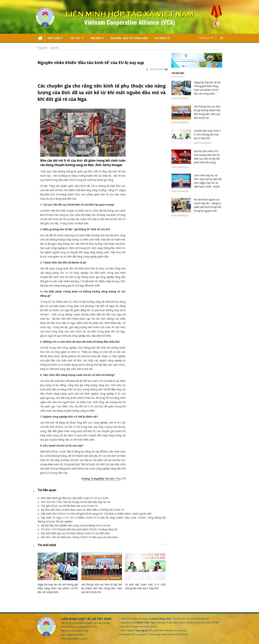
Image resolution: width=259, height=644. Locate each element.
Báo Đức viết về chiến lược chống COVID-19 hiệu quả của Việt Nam (78, 537)
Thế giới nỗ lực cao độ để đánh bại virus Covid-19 (68, 506)
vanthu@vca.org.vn (78, 639)
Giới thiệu (55, 38)
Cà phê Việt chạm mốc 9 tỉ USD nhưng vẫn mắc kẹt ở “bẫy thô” (207, 134)
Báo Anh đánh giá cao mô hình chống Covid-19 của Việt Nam (74, 533)
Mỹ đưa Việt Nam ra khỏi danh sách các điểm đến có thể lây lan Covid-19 (81, 510)
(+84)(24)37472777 (88, 627)
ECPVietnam (182, 634)
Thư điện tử (162, 38)
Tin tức (77, 38)
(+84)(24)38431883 (75, 635)
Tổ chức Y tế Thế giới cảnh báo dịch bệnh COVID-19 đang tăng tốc (78, 529)
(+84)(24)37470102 (79, 631)
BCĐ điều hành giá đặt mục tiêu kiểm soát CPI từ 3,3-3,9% (73, 498)
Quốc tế (54, 48)
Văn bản (97, 38)
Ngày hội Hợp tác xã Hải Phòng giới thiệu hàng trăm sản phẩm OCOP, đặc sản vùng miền (58, 588)
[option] (58, 574)
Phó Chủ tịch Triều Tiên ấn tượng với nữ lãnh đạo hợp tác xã (74, 502)
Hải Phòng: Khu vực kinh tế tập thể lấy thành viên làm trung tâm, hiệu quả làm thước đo (102, 588)
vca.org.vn (141, 634)
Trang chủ (42, 48)
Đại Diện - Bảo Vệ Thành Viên (129, 38)
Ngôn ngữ (206, 38)
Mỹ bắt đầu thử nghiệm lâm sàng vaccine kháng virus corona (74, 525)
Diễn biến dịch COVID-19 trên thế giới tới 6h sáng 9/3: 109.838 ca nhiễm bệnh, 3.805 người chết (94, 514)
